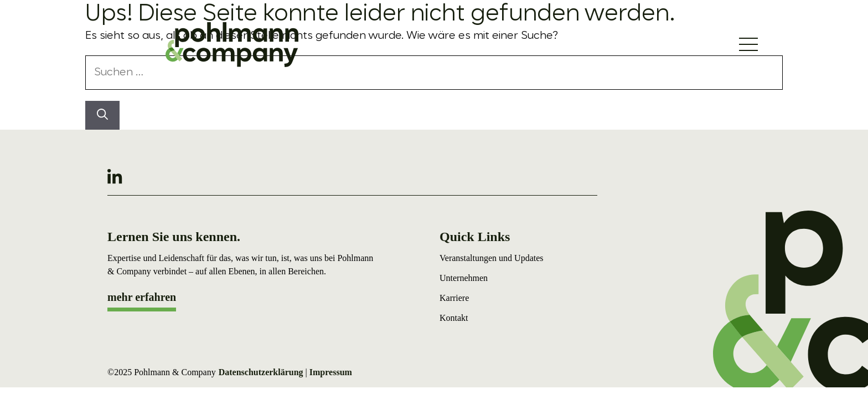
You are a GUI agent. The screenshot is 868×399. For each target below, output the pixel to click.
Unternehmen (464, 278)
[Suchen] (102, 115)
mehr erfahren (142, 297)
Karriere (454, 298)
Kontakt (454, 318)
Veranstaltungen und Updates (492, 258)
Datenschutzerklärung (261, 372)
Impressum (331, 372)
